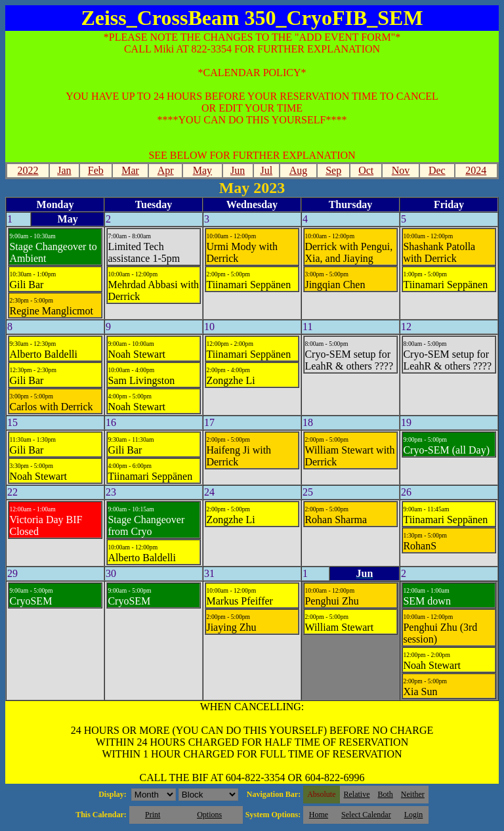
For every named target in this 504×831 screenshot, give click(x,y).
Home (319, 815)
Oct (366, 170)
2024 (476, 170)
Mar (130, 170)
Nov (401, 170)
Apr (166, 170)
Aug (299, 170)
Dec (437, 170)
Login (414, 815)
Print (153, 815)
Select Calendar (366, 815)
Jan (64, 170)
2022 (28, 170)
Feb (96, 170)
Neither (413, 794)
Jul (266, 170)
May (202, 170)
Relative (357, 794)
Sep (333, 170)
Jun (238, 170)
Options (209, 815)
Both (386, 794)
